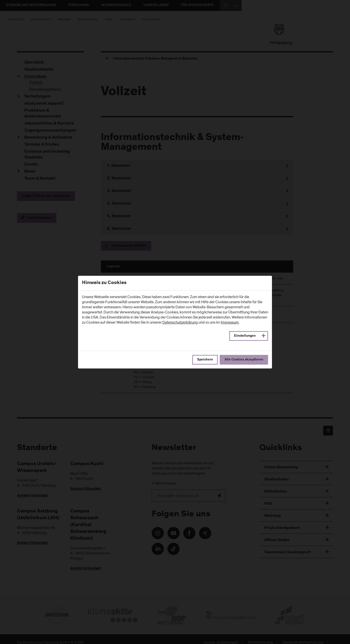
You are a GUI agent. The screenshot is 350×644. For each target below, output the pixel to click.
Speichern (205, 360)
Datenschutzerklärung (180, 322)
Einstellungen (245, 336)
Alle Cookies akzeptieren (244, 360)
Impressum (230, 322)
